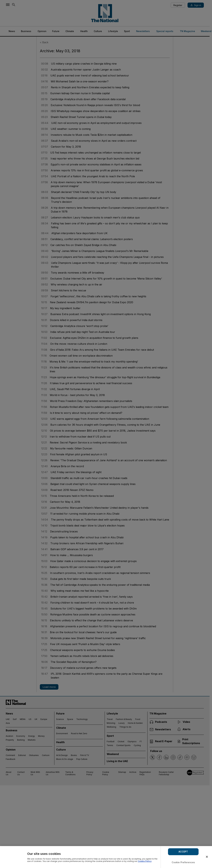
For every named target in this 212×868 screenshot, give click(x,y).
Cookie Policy (145, 861)
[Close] (207, 857)
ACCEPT (183, 852)
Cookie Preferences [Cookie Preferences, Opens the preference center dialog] (183, 862)
